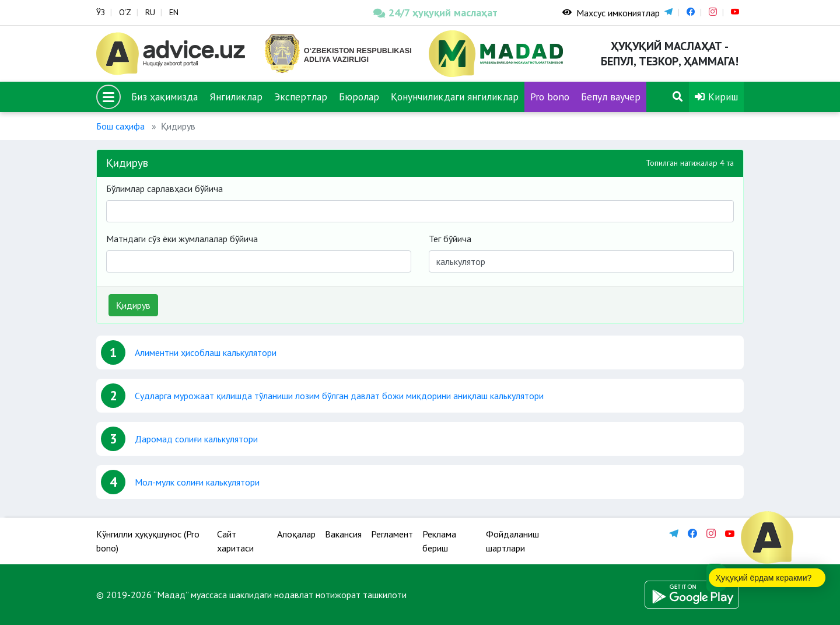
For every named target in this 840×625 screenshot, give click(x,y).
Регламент (392, 534)
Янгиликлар (236, 97)
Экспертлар (301, 97)
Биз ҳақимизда (164, 97)
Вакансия (343, 534)
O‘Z (125, 12)
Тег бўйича (450, 239)
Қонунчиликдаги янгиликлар (455, 97)
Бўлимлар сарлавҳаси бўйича (164, 188)
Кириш (716, 97)
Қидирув (133, 305)
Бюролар (359, 97)
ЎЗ (101, 12)
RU (150, 12)
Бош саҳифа (120, 126)
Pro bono (550, 97)
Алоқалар (296, 534)
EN (174, 12)
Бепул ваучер (611, 97)
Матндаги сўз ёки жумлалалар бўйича (182, 239)
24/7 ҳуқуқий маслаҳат (435, 13)
